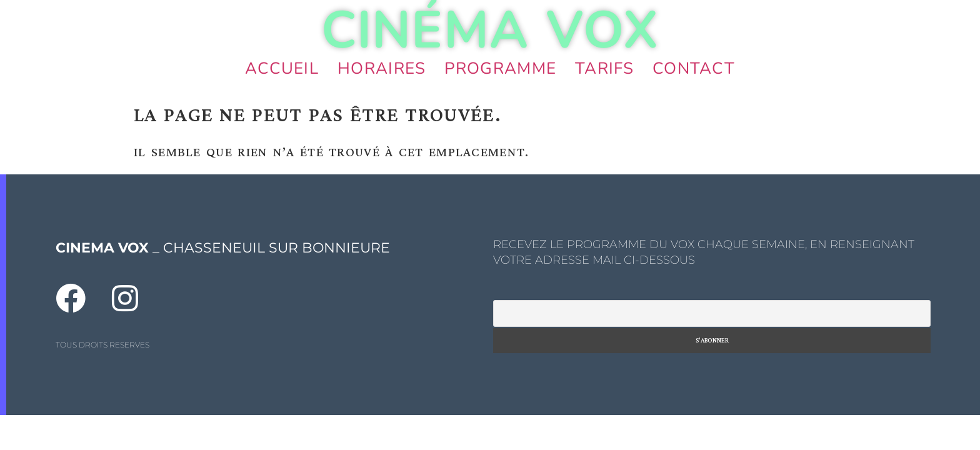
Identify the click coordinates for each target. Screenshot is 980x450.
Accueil (282, 68)
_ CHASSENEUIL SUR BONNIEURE (223, 248)
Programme (500, 68)
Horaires (382, 68)
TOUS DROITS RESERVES (102, 345)
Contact (694, 68)
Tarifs (604, 68)
